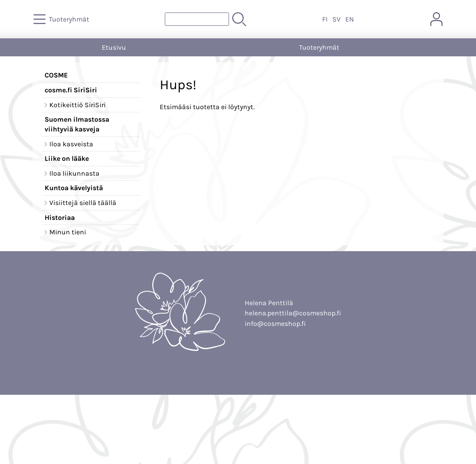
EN (350, 19)
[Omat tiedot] (436, 19)
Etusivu (114, 47)
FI (325, 19)
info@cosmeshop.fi (275, 324)
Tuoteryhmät (319, 47)
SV (336, 19)
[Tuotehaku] (197, 19)
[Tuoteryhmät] (62, 19)
